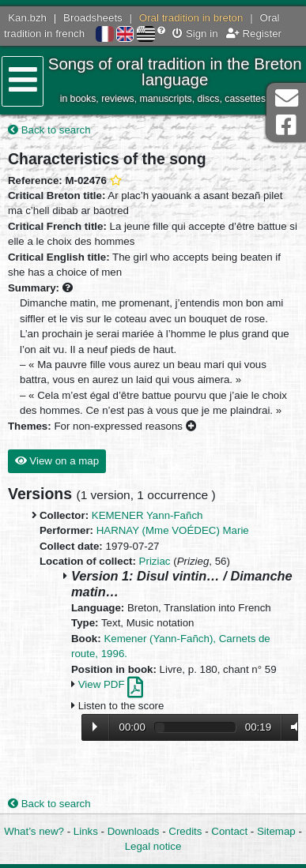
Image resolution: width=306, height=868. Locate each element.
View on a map (57, 461)
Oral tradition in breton (191, 18)
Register (254, 34)
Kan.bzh (27, 18)
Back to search (49, 130)
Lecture (95, 727)
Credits (185, 831)
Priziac (155, 561)
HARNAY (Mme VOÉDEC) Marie (173, 530)
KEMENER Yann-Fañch (147, 515)
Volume (293, 727)
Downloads (134, 831)
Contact (229, 831)
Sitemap (276, 831)
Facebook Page (286, 125)
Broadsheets (93, 18)
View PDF (111, 684)
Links (86, 831)
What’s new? (34, 831)
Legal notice (153, 846)
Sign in (195, 34)
